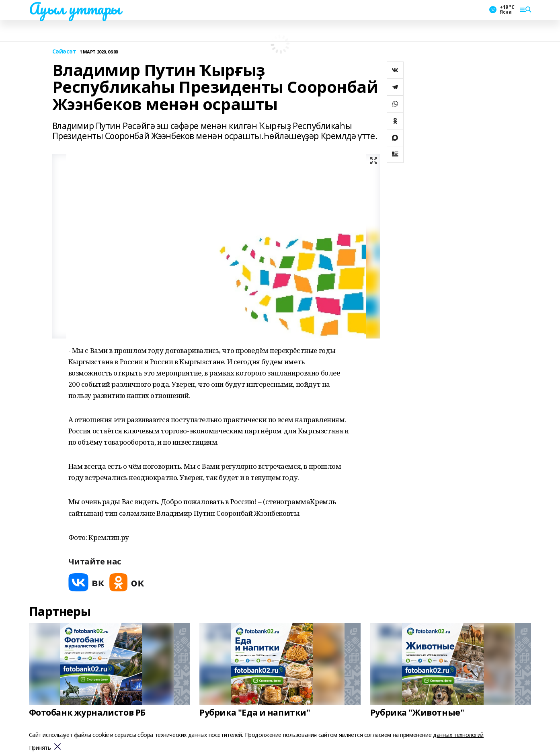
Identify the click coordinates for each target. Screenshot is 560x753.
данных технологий (458, 735)
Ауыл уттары (75, 8)
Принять (40, 748)
